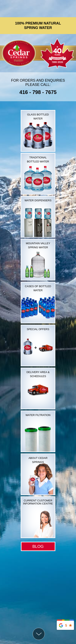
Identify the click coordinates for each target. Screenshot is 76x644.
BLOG (38, 546)
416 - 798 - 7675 (38, 92)
